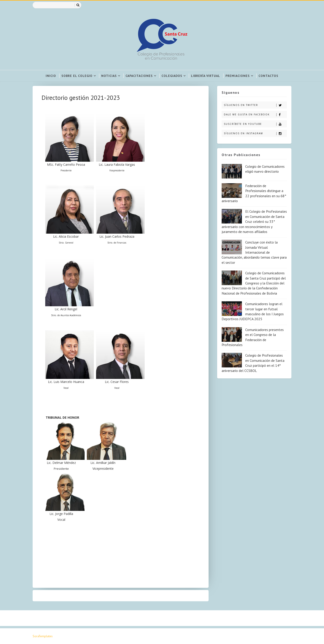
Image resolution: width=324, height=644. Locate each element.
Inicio (51, 76)
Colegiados (172, 76)
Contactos (268, 76)
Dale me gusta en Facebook (255, 115)
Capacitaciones (139, 76)
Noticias (109, 76)
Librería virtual (206, 76)
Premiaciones (238, 76)
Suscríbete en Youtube (255, 124)
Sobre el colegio (77, 76)
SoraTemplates (43, 636)
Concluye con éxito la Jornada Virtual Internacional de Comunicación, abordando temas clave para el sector (254, 252)
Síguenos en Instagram (255, 133)
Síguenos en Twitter (255, 105)
